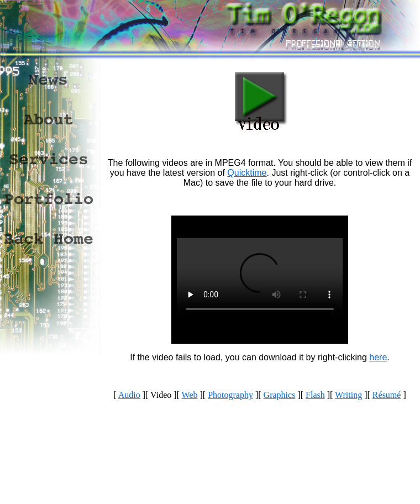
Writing (348, 395)
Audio (129, 395)
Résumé (387, 395)
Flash (315, 395)
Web (190, 395)
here (378, 357)
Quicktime (247, 173)
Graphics (280, 395)
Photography (230, 395)
